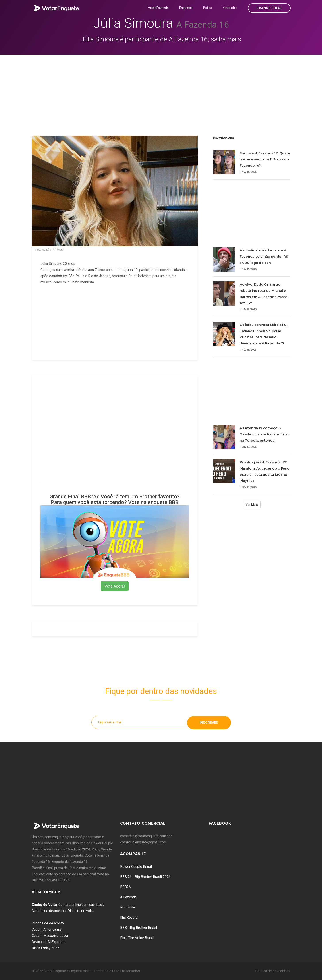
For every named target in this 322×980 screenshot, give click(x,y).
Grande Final (269, 8)
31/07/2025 (248, 447)
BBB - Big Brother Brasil (139, 928)
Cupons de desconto (48, 923)
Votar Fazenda (158, 8)
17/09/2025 (248, 172)
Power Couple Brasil (136, 867)
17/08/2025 (248, 350)
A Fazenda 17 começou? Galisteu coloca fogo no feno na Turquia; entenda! (264, 434)
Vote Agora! (115, 586)
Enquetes (186, 8)
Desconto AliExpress (48, 942)
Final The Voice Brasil (137, 938)
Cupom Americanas (47, 929)
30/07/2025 (248, 487)
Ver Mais (252, 505)
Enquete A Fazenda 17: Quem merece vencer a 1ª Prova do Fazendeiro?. (265, 159)
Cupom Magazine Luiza (50, 936)
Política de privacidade (273, 971)
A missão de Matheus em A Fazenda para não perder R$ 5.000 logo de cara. (264, 256)
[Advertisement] (161, 88)
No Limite (128, 907)
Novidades (230, 8)
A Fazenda (128, 897)
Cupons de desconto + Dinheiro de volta (63, 911)
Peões (208, 8)
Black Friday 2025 (45, 948)
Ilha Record (129, 917)
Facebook (220, 823)
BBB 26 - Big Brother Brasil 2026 (145, 877)
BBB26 (125, 887)
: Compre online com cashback (68, 905)
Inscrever (209, 722)
